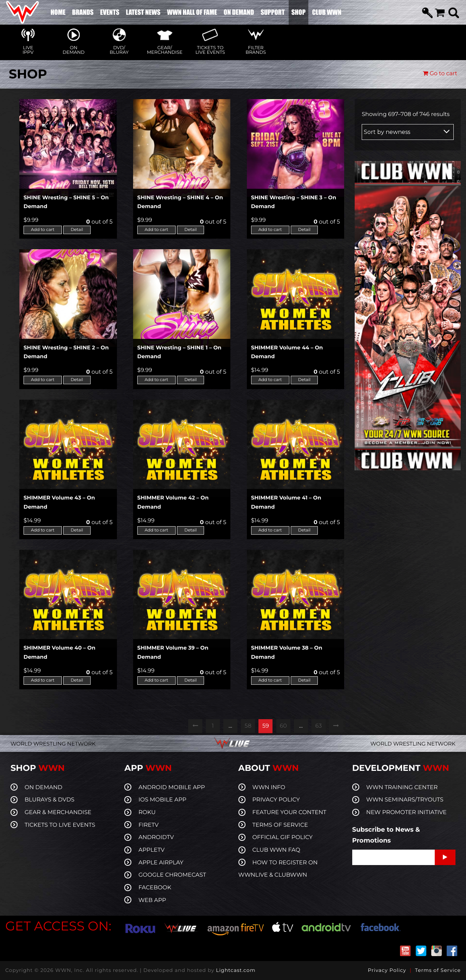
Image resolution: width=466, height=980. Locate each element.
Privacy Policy (387, 970)
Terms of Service (438, 970)
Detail (77, 230)
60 (283, 726)
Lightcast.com (236, 970)
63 (319, 726)
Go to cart (440, 74)
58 (248, 726)
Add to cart (43, 230)
